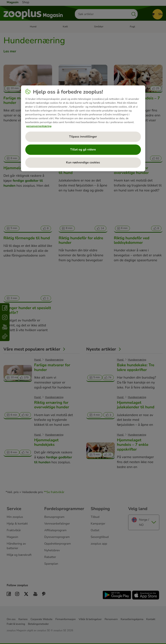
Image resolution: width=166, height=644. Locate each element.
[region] (83, 128)
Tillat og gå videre (83, 150)
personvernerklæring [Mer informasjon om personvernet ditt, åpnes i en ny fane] (39, 126)
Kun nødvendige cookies (83, 162)
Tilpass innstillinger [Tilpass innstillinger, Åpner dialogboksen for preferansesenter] (83, 137)
